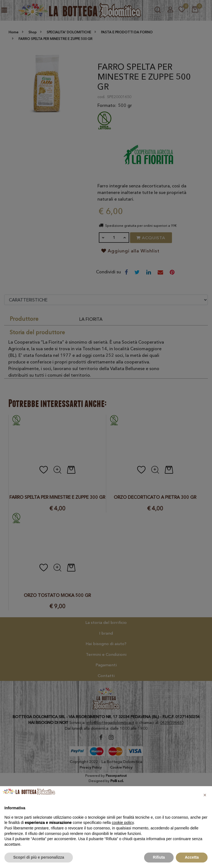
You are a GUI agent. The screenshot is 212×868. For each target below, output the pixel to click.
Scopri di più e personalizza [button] (39, 857)
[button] (205, 795)
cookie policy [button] (123, 823)
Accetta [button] (192, 857)
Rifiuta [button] (159, 857)
